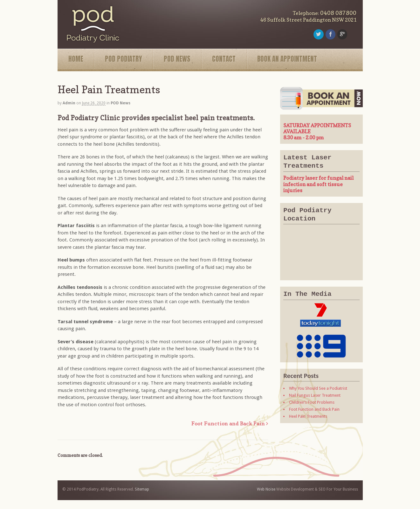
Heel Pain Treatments (308, 416)
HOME (76, 59)
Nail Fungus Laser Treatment (315, 395)
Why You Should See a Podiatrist (318, 388)
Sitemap (142, 489)
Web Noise (266, 489)
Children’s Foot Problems (312, 402)
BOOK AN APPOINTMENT (287, 59)
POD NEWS (177, 59)
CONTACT (224, 59)
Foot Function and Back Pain (230, 423)
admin (69, 103)
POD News (120, 103)
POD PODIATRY (124, 59)
